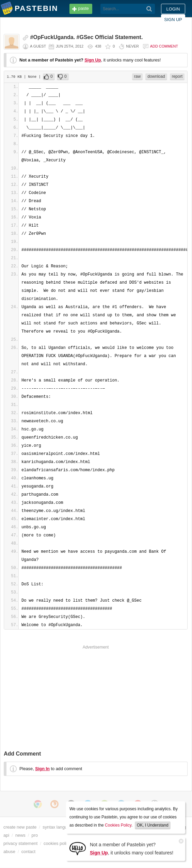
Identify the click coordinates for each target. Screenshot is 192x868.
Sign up (173, 20)
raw (137, 76)
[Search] (149, 9)
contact (28, 852)
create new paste (20, 827)
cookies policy (57, 843)
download (156, 76)
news (20, 835)
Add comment (164, 46)
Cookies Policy (118, 825)
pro (35, 835)
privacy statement (20, 843)
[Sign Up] (78, 848)
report (177, 76)
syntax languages (60, 827)
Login (173, 9)
